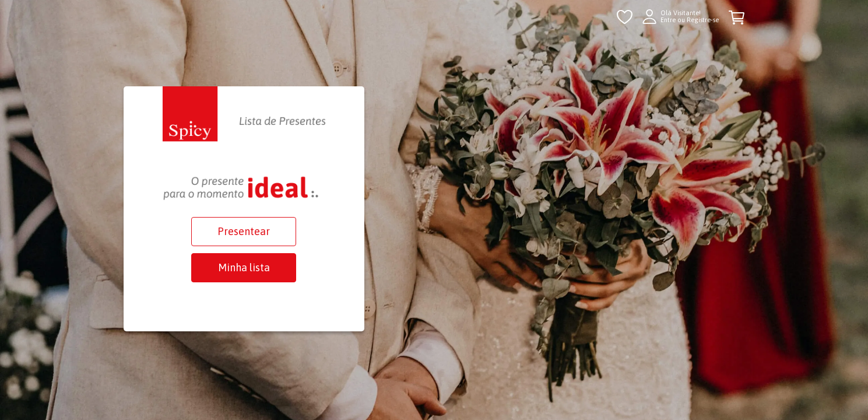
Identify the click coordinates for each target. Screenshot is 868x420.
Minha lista (244, 267)
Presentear (244, 231)
